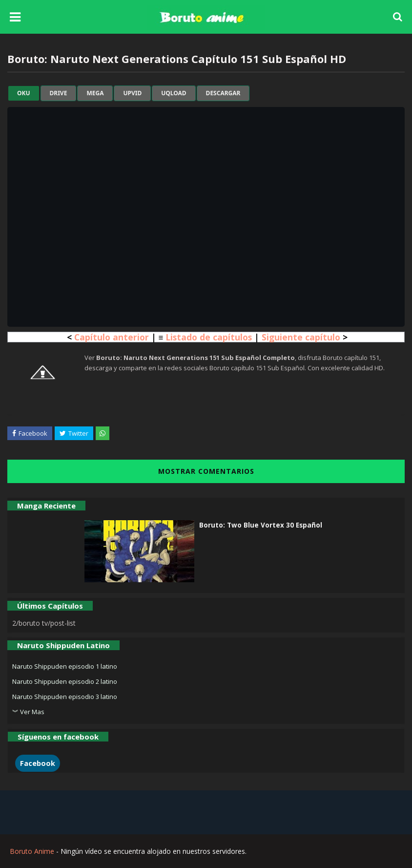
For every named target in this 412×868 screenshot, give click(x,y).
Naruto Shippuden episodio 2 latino (65, 681)
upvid (132, 93)
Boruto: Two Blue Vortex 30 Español (261, 525)
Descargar (223, 93)
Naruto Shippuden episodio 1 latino (65, 666)
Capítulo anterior (112, 337)
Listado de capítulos (209, 337)
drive (59, 93)
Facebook (38, 763)
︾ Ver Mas (28, 712)
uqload (174, 93)
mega (95, 93)
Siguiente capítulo (301, 337)
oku (24, 93)
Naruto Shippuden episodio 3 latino (65, 697)
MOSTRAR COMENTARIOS (206, 471)
